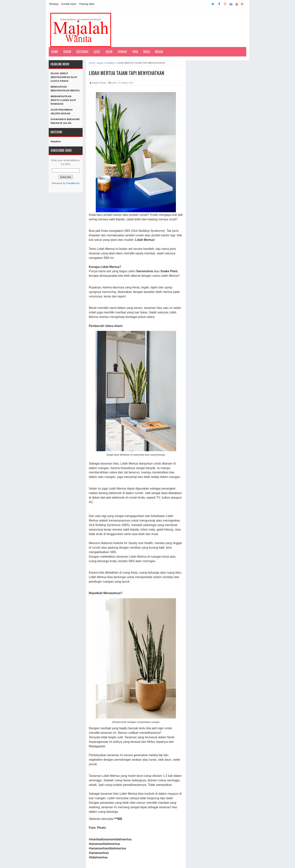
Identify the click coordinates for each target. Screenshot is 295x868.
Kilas (147, 52)
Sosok (67, 52)
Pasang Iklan (87, 4)
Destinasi (82, 52)
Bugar (159, 52)
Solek (109, 52)
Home (55, 52)
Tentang (54, 4)
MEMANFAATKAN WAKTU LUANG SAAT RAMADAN (63, 100)
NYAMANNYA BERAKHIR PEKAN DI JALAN (65, 121)
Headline (56, 141)
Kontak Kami (69, 4)
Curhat (122, 52)
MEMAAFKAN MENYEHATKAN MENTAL (65, 89)
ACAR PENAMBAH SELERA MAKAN (62, 112)
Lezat (97, 52)
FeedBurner (73, 183)
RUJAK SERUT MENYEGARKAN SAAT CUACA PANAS (64, 77)
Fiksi (135, 52)
